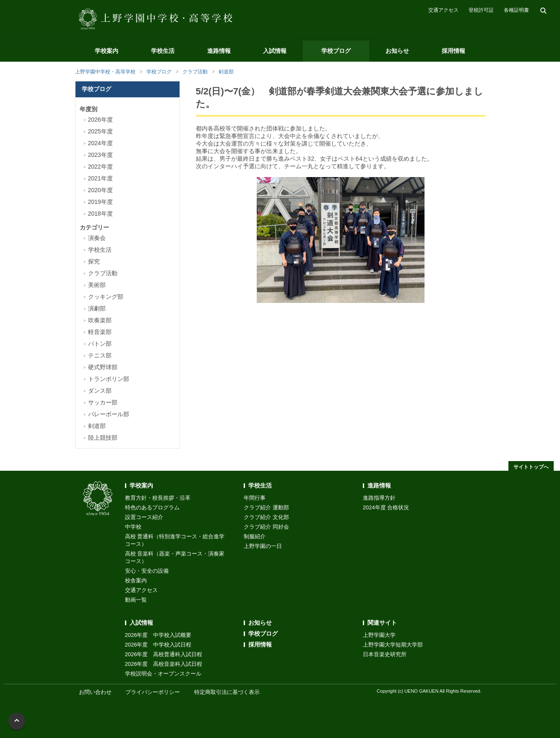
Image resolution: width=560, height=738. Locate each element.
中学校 (133, 527)
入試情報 (275, 51)
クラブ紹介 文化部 (266, 517)
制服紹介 (255, 536)
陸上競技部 (103, 438)
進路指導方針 (379, 498)
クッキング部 (106, 297)
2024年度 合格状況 (386, 507)
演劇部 (97, 308)
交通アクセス (443, 10)
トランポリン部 (109, 379)
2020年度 (100, 190)
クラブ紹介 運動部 (266, 507)
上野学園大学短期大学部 (393, 645)
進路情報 (219, 51)
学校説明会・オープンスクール (163, 674)
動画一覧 (136, 600)
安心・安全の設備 (147, 571)
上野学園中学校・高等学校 (105, 72)
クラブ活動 (195, 72)
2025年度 (100, 131)
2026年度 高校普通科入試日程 (164, 654)
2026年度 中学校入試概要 (158, 635)
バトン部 (100, 344)
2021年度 (100, 178)
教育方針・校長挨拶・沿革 (158, 498)
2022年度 (100, 167)
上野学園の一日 (263, 546)
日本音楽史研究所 (385, 654)
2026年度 (100, 120)
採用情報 (453, 51)
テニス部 (100, 355)
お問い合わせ (95, 692)
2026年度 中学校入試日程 (158, 645)
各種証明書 (516, 10)
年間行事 (255, 498)
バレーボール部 (109, 414)
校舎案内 (136, 580)
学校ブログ (336, 51)
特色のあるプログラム (152, 507)
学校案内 (107, 51)
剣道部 (226, 72)
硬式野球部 (103, 367)
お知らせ (397, 51)
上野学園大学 (379, 635)
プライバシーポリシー (153, 692)
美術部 (97, 285)
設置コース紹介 (144, 517)
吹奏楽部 (100, 320)
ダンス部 (100, 391)
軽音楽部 (100, 332)
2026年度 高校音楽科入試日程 (164, 664)
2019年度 (100, 202)
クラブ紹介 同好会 (266, 527)
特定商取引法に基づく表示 (227, 692)
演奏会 (97, 238)
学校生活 (163, 51)
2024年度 (100, 143)
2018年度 (100, 214)
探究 (94, 261)
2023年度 (100, 155)
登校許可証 (481, 10)
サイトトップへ (531, 467)
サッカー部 (103, 402)
